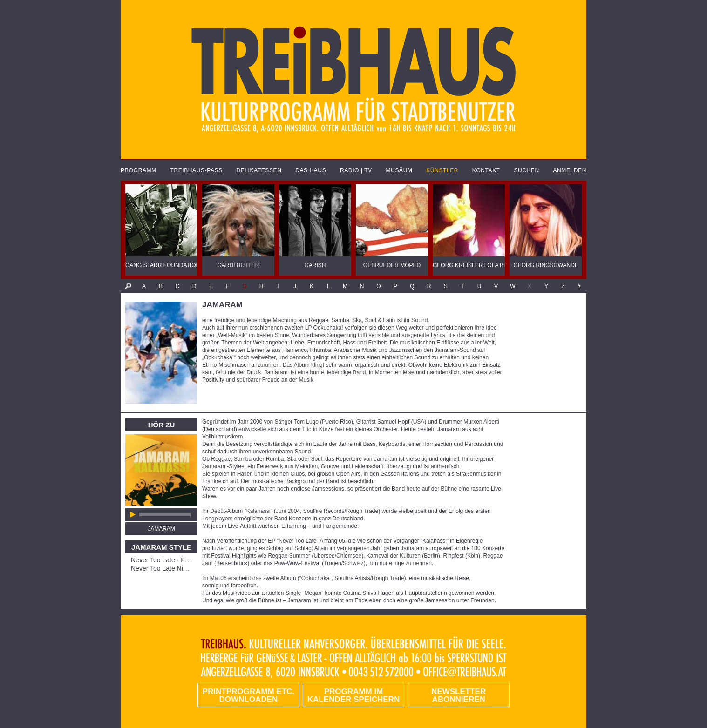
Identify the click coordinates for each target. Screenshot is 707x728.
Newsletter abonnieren (459, 695)
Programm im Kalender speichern (353, 695)
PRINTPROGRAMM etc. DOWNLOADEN (248, 695)
